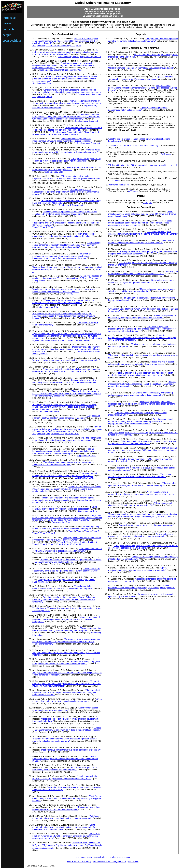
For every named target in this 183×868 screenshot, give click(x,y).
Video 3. (44, 354)
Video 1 (36, 227)
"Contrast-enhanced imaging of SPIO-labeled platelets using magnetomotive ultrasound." (65, 474)
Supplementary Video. (49, 411)
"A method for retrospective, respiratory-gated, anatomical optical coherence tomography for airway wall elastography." (65, 52)
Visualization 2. (72, 434)
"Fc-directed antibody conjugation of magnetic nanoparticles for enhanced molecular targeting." (66, 663)
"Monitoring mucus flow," (119, 185)
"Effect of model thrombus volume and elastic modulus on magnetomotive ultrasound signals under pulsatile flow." (63, 301)
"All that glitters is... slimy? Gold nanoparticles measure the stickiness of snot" (143, 165)
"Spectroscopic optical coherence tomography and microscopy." (65, 709)
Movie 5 (44, 134)
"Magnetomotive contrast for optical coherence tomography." (71, 750)
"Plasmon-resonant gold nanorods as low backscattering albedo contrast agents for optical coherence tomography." (65, 740)
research (8, 23)
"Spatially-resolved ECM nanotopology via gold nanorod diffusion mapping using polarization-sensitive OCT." (143, 253)
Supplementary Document (44, 46)
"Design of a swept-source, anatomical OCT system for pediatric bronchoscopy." (142, 281)
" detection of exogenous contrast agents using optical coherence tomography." (141, 535)
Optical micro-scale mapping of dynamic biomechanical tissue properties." (67, 700)
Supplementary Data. (86, 456)
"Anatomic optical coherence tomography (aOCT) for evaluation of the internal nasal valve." (66, 151)
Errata (79, 46)
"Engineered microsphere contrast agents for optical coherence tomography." (66, 808)
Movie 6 (51, 134)
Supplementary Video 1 (69, 57)
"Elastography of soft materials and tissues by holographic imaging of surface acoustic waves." (67, 539)
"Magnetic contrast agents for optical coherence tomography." (146, 525)
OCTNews (115, 180)
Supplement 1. (65, 205)
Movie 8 (66, 134)
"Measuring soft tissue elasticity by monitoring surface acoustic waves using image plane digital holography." (141, 394)
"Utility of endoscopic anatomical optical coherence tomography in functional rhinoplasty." (64, 235)
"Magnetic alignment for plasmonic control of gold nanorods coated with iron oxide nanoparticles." (67, 129)
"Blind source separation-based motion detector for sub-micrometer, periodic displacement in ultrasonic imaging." (140, 223)
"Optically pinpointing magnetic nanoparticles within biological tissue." (138, 109)
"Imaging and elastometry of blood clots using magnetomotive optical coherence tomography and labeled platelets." (67, 561)
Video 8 (52, 544)
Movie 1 (80, 132)
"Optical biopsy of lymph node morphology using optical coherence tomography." (65, 769)
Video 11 (77, 544)
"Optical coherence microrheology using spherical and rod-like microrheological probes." (142, 290)
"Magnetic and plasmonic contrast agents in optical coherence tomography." (66, 417)
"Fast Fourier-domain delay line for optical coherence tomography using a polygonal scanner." (67, 798)
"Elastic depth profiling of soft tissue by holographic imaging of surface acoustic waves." (142, 317)
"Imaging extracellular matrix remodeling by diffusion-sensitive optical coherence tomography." (65, 381)
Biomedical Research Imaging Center (110, 862)
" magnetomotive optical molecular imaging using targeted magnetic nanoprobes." (67, 629)
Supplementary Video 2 (90, 57)
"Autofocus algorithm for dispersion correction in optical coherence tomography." (66, 817)
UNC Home (133, 862)
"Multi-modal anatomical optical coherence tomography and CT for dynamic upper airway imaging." (142, 214)
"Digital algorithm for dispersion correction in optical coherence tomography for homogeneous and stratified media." (64, 827)
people (7, 35)
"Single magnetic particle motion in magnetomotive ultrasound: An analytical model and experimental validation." (67, 177)
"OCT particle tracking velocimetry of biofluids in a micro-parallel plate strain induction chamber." (67, 160)
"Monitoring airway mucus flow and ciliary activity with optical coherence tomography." (66, 528)
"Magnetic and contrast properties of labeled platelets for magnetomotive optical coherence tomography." (66, 619)
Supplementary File (85, 351)
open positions (12, 40)
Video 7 (52, 533)
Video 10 (68, 544)
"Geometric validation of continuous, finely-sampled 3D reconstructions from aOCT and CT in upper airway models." (67, 278)
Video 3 (52, 227)
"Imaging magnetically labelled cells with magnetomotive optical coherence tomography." (65, 777)
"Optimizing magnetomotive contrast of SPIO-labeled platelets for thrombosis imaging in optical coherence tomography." (142, 338)
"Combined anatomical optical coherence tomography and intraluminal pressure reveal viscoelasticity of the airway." (64, 290)
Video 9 (60, 544)
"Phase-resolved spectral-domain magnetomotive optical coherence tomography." (143, 484)
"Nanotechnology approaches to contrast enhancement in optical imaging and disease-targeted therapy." (143, 88)
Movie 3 (95, 132)
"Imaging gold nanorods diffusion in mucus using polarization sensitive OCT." (143, 273)
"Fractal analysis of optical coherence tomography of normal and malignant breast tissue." (141, 363)
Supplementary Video (73, 70)
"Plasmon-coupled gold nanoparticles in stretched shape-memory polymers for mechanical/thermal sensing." (66, 192)
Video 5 (87, 340)
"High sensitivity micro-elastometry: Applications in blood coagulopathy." (65, 508)
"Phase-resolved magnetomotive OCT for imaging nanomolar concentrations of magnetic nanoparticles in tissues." (66, 692)
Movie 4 (36, 134)
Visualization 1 (57, 434)
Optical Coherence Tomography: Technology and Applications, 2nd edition (141, 68)
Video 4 (79, 340)
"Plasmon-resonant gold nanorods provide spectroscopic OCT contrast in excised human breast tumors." (143, 450)
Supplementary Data (42, 83)
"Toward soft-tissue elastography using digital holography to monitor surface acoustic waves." (66, 570)
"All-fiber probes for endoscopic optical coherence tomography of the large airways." (66, 169)
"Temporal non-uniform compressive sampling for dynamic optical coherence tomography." (143, 40)
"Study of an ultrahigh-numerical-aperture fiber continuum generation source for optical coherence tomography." (66, 836)
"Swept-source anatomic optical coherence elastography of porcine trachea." (141, 242)
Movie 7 (59, 134)
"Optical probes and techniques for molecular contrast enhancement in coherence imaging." (65, 759)
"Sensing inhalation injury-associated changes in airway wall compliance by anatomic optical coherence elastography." (65, 213)
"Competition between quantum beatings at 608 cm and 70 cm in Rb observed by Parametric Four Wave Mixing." (143, 547)
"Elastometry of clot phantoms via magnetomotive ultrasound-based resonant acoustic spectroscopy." (62, 140)
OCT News (166, 154)
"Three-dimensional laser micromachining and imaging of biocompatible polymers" (142, 587)
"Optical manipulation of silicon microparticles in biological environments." (138, 569)
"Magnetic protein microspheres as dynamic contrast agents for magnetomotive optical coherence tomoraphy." (143, 442)
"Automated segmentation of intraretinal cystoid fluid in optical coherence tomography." (67, 550)
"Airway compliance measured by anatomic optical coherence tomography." (66, 360)
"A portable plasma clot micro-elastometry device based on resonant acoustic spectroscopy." (67, 439)
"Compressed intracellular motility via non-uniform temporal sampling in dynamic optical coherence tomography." (67, 102)
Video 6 (44, 533)
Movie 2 (88, 132)
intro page (9, 18)
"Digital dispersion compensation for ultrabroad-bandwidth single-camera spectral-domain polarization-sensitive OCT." (142, 404)
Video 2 (44, 227)
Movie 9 (74, 134)
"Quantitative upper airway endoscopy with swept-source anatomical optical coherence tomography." (63, 463)
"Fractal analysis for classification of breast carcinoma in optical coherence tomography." (63, 587)
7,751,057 (148, 203)
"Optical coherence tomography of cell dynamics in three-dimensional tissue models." (67, 729)
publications (11, 29)
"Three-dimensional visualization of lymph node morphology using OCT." (140, 504)
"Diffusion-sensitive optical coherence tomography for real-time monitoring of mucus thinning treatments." (143, 233)
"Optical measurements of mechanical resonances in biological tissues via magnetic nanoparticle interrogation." (142, 384)
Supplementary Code (66, 46)
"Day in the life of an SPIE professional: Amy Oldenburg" (133, 145)
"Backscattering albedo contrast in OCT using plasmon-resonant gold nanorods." (141, 475)
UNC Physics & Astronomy (79, 862)
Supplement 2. (79, 205)
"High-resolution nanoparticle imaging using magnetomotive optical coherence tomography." (142, 493)
